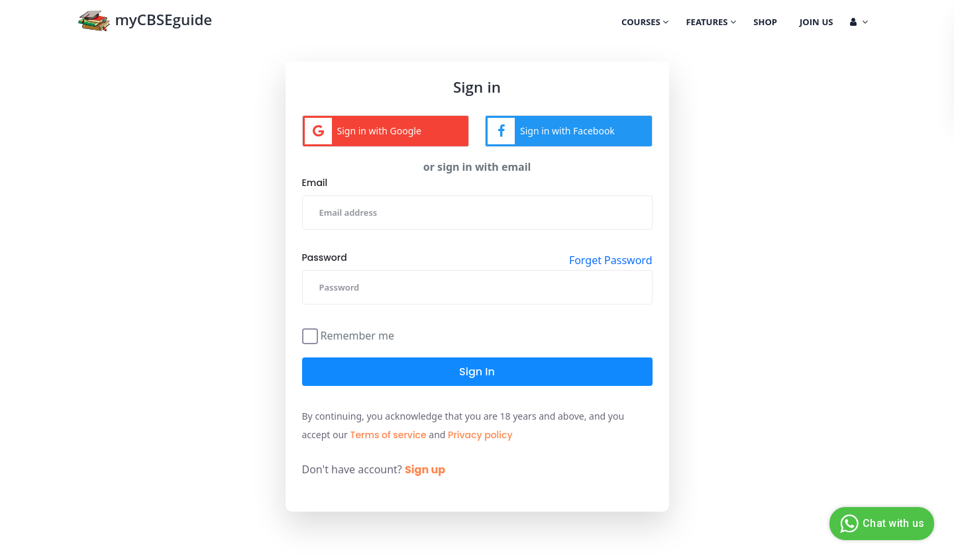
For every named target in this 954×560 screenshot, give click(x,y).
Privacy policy (480, 435)
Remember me (358, 335)
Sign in (477, 372)
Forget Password (611, 260)
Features (711, 23)
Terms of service (389, 435)
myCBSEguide (145, 22)
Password (325, 257)
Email (315, 183)
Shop (765, 23)
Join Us (816, 23)
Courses (645, 23)
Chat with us (880, 524)
